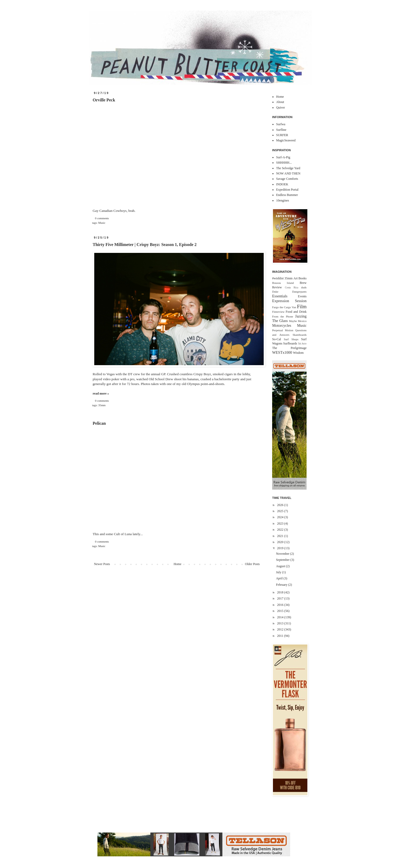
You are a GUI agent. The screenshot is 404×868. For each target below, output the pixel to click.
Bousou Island (283, 283)
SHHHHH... (284, 163)
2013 (281, 623)
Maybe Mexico (298, 321)
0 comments (102, 218)
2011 (281, 636)
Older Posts (252, 564)
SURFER (282, 135)
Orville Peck (104, 100)
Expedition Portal (287, 190)
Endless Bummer (287, 195)
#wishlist (278, 278)
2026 (281, 505)
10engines (283, 200)
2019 (281, 548)
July (279, 572)
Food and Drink (296, 312)
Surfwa (281, 124)
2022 (281, 530)
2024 (281, 517)
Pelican (99, 423)
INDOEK (282, 184)
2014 (281, 617)
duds (304, 287)
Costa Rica (291, 287)
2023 (281, 524)
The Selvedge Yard (288, 168)
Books (302, 278)
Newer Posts (102, 564)
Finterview (278, 312)
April (280, 578)
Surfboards (290, 343)
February (282, 585)
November (283, 554)
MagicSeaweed (286, 140)
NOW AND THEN (288, 173)
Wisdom (298, 353)
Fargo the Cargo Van (284, 307)
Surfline (281, 130)
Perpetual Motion (283, 330)
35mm (102, 405)
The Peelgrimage (289, 348)
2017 (281, 598)
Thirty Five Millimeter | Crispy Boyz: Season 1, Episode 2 (145, 245)
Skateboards (300, 335)
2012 (281, 629)
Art (295, 278)
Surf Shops (291, 339)
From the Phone (283, 316)
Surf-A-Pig (283, 157)
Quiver (280, 108)
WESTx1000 (282, 352)
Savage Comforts (287, 179)
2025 (281, 511)
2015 (281, 611)
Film (302, 307)
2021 (281, 536)
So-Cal (277, 339)
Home (178, 564)
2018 (281, 592)
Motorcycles (282, 325)
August (281, 566)
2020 (281, 542)
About (280, 102)
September (283, 560)
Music (102, 223)
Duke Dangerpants (289, 292)
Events (302, 296)
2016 (281, 605)
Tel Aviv (302, 344)
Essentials (280, 296)
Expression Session (289, 301)
